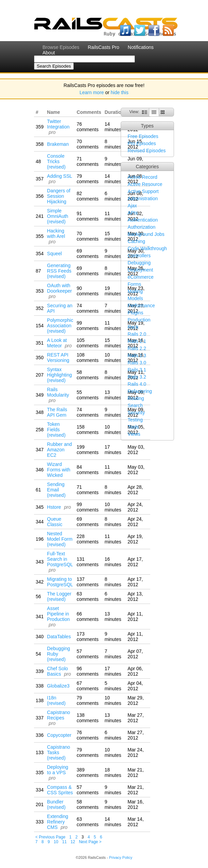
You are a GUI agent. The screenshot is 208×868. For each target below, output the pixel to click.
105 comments (88, 343)
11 (64, 842)
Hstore (54, 507)
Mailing (135, 291)
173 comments (88, 637)
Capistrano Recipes (58, 715)
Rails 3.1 (137, 370)
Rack (133, 327)
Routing (136, 398)
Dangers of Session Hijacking (58, 196)
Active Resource (145, 184)
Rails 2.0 (137, 334)
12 (73, 842)
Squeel (54, 254)
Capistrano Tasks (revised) (58, 752)
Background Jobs (146, 234)
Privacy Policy (121, 857)
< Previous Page (50, 837)
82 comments (88, 196)
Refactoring (140, 391)
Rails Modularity (58, 392)
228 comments (88, 539)
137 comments (88, 582)
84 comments (88, 470)
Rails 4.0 (137, 384)
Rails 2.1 (137, 341)
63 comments (88, 596)
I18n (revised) (56, 700)
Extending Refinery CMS (57, 822)
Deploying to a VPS (57, 770)
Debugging (139, 263)
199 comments (88, 450)
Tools (133, 427)
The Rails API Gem (57, 412)
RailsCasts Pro (103, 47)
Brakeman (58, 144)
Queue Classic (55, 522)
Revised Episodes (147, 151)
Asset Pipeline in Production (58, 614)
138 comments (88, 718)
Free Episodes (143, 136)
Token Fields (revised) (56, 430)
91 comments (88, 216)
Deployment (141, 270)
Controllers (139, 256)
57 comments (88, 654)
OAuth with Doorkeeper (59, 288)
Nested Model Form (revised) (60, 539)
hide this (120, 92)
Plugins (136, 313)
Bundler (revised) (56, 804)
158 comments (88, 430)
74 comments (88, 308)
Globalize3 (58, 686)
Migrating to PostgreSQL (60, 582)
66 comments (88, 617)
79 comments (88, 179)
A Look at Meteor (57, 343)
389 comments (88, 772)
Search (135, 405)
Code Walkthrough (147, 248)
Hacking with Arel (56, 233)
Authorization (142, 227)
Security (136, 413)
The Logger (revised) (59, 596)
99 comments (88, 326)
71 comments (88, 161)
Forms (135, 284)
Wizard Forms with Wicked (58, 470)
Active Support (143, 191)
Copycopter (59, 735)
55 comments (88, 395)
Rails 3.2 (137, 377)
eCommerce (141, 277)
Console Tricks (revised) (56, 161)
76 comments (88, 127)
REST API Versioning (58, 358)
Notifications (141, 47)
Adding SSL (59, 176)
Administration (143, 198)
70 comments (88, 144)
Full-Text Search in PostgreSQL (60, 559)
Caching (136, 241)
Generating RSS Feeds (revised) (59, 271)
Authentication (143, 220)
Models (135, 298)
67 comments (88, 686)
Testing (135, 420)
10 (56, 842)
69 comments (88, 254)
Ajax (132, 206)
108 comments (88, 358)
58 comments (88, 375)
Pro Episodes (142, 143)
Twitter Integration (58, 124)
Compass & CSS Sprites (60, 790)
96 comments (88, 671)
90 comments (88, 291)
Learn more (92, 92)
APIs (133, 213)
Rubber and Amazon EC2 (59, 450)
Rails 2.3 (137, 355)
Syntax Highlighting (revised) (59, 375)
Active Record (143, 177)
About (49, 53)
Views (134, 434)
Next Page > (90, 842)
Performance (141, 306)
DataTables (59, 637)
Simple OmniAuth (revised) (57, 216)
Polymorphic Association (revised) (60, 326)
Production (139, 320)
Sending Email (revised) (56, 490)
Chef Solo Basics (57, 671)
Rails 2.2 (137, 348)
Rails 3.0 (137, 363)
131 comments (88, 562)
